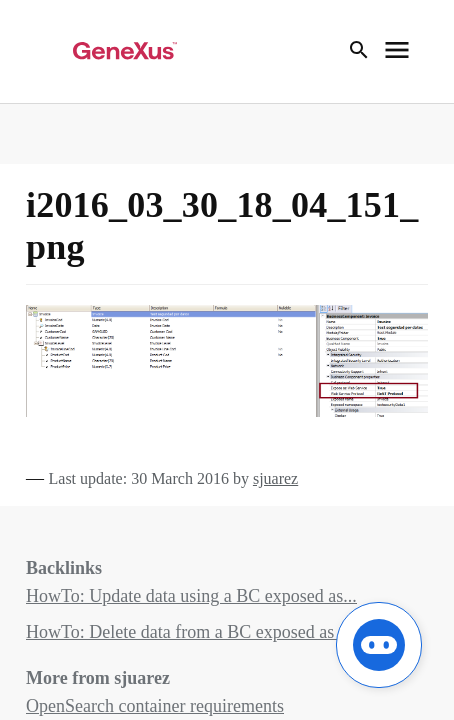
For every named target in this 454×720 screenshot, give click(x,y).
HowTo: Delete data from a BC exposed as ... (189, 632)
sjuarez (275, 478)
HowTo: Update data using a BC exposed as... (191, 596)
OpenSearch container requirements (155, 706)
